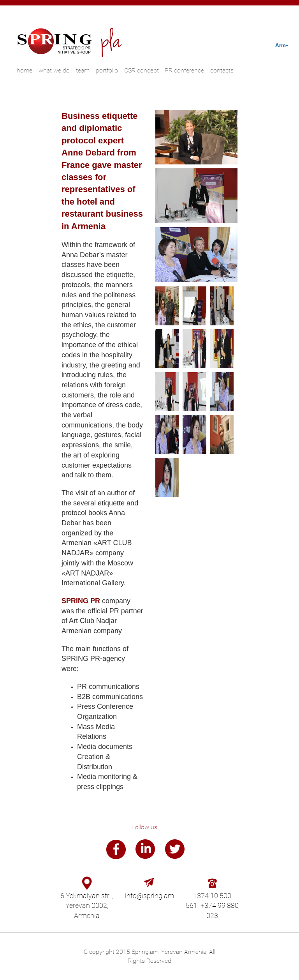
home (25, 70)
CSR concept (142, 70)
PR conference (184, 70)
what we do (54, 70)
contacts (222, 70)
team (83, 70)
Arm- (282, 45)
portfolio (107, 70)
